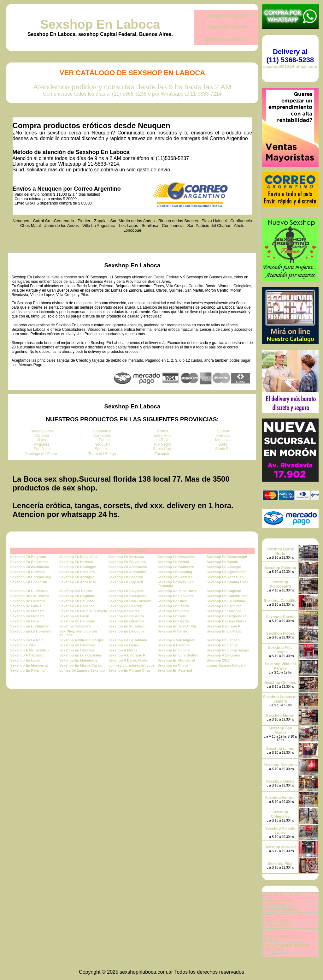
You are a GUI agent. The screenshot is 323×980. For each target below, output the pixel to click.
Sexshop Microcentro (280, 584)
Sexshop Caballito (280, 601)
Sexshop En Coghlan (224, 591)
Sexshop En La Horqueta (31, 631)
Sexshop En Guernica (126, 621)
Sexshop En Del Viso (76, 601)
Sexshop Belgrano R (224, 626)
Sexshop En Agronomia (226, 572)
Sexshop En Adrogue (77, 577)
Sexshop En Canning (175, 572)
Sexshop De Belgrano (77, 621)
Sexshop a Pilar (23, 645)
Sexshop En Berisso (76, 562)
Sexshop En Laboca (100, 24)
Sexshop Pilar (280, 864)
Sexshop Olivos (280, 781)
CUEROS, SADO (276, 920)
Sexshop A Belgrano (223, 655)
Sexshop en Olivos (173, 665)
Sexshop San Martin (280, 730)
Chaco (163, 431)
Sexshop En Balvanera (29, 562)
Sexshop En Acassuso (225, 577)
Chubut (223, 431)
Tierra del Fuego (102, 454)
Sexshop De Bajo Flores (226, 621)
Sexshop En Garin (74, 616)
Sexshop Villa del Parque (280, 666)
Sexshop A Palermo (174, 645)
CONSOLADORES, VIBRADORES (278, 902)
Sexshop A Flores (123, 650)
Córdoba (42, 436)
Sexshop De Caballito (126, 616)
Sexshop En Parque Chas (129, 670)
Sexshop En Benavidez (176, 557)
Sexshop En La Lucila (126, 631)
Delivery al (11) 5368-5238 (290, 56)
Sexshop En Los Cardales (81, 655)
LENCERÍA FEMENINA (281, 910)
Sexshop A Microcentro (29, 650)
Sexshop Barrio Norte (280, 551)
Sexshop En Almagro (224, 567)
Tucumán (162, 454)
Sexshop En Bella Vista (78, 557)
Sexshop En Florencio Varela (83, 611)
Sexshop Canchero (75, 626)
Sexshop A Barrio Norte (128, 660)
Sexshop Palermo (280, 568)
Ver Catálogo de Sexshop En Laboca (132, 73)
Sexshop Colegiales (280, 814)
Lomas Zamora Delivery (226, 665)
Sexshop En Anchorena (128, 567)
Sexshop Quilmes (280, 683)
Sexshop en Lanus (124, 645)
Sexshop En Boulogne (78, 567)
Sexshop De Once (172, 601)
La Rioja (162, 440)
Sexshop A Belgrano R (127, 655)
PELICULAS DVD (277, 926)
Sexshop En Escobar (76, 606)
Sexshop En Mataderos (78, 660)
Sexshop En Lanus (222, 645)
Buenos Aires (42, 431)
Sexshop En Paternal (175, 670)
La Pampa (102, 440)
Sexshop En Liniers (173, 650)
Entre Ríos (163, 436)
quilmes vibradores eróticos (132, 665)
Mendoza (223, 440)
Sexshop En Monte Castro (81, 665)
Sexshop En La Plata (224, 631)
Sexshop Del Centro (76, 591)
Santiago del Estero (42, 454)
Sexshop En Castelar (175, 577)
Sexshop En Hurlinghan (30, 626)
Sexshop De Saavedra (176, 596)
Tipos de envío (226, 27)
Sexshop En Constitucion (228, 596)
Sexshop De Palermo (27, 601)
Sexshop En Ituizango (126, 626)
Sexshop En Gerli (172, 616)
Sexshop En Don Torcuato (130, 601)
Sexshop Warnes (280, 798)
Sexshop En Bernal (173, 562)
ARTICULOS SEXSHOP (282, 895)
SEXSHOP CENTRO (279, 931)
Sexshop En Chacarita (28, 582)
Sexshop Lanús (280, 749)
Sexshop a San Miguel (176, 640)
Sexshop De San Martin (29, 596)
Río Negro (163, 444)
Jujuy (42, 440)
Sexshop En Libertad (76, 650)
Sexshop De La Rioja (126, 606)
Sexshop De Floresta (27, 611)
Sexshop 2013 (218, 660)
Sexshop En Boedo (222, 562)
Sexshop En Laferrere (77, 645)
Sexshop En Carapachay (30, 577)
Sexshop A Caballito (27, 655)
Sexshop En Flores (173, 611)
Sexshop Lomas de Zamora (280, 699)
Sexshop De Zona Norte (177, 591)
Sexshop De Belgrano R (226, 616)
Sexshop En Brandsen (176, 567)
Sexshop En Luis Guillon (178, 655)
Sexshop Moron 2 (280, 847)
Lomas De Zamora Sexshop (82, 670)
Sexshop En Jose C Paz (177, 626)
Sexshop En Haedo (173, 621)
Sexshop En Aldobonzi (127, 572)
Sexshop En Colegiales (128, 596)
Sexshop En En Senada (226, 601)
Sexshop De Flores (124, 611)
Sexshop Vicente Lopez (280, 831)
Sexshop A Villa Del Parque (82, 640)
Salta (223, 444)
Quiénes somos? (226, 39)
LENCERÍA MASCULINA (283, 915)
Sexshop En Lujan (25, 660)
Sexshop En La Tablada (128, 640)
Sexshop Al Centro (173, 631)
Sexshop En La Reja (27, 640)
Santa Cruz (162, 449)
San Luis (102, 449)
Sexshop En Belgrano (28, 557)
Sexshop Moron (280, 716)
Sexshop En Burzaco (27, 572)
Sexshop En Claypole (126, 591)
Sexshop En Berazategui (227, 557)
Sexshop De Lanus (26, 606)
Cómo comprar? (226, 16)
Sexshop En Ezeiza (173, 606)
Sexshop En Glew (25, 621)
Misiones (42, 444)
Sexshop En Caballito (77, 572)
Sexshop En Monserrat (176, 660)
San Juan (42, 449)
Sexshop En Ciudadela (29, 591)
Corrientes (102, 436)
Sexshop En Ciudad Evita (228, 582)
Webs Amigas (132, 551)
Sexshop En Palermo (27, 670)
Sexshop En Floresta (27, 616)
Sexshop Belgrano (280, 765)
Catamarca (102, 431)
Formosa (223, 436)
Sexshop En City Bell (126, 582)
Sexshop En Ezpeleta (224, 606)
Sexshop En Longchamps (228, 650)
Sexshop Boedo (280, 617)
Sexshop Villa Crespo (280, 650)
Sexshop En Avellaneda (29, 567)
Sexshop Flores (280, 633)
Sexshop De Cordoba (224, 611)
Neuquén (102, 444)
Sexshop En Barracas (126, 557)
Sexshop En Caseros (126, 577)
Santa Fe (223, 449)
